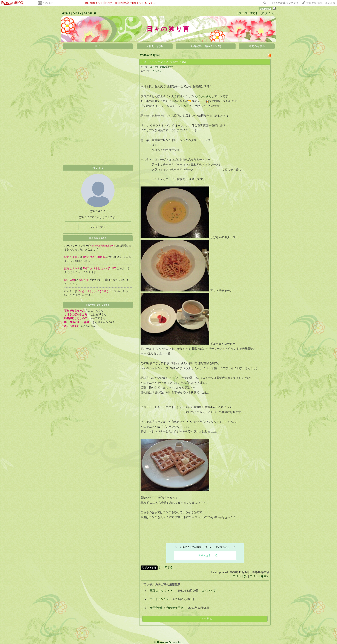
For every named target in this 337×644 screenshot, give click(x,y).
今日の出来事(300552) (162, 67)
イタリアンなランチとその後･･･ (161, 62)
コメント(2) (209, 591)
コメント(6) (240, 576)
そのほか (48, 3)
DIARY (77, 13)
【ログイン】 (268, 13)
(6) (184, 62)
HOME (66, 13)
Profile (98, 168)
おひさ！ (84, 280)
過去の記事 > (257, 46)
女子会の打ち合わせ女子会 (166, 608)
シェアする (166, 567)
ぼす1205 (70, 280)
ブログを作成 (314, 3)
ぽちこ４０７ (72, 257)
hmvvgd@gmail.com (104, 246)
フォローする (98, 227)
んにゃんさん (203, 96)
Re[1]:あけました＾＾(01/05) (100, 268)
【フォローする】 (247, 13)
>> (285, 3)
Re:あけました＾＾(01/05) (93, 291)
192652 (265, 9)
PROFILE (90, 13)
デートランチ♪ (159, 599)
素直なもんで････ (161, 591)
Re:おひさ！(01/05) (95, 257)
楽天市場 (330, 3)
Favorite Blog (98, 305)
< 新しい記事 (155, 46)
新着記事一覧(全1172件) (206, 46)
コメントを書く (260, 576)
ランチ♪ (156, 71)
